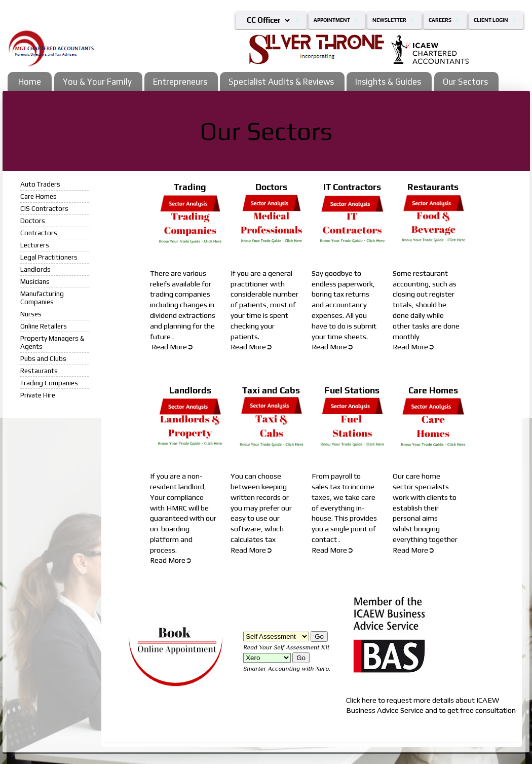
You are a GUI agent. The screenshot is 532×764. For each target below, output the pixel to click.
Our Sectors (465, 82)
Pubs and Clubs (43, 358)
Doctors (33, 221)
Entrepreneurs (180, 82)
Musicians (35, 281)
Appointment (332, 20)
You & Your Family (97, 82)
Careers (440, 20)
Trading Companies (49, 383)
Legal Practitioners (49, 257)
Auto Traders (40, 184)
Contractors (39, 233)
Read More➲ (173, 347)
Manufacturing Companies (42, 298)
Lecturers (35, 245)
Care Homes (39, 196)
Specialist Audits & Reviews (281, 82)
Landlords (35, 269)
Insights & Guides (388, 82)
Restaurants (39, 371)
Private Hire (38, 395)
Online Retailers (44, 326)
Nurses (31, 314)
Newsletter (389, 20)
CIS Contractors (44, 208)
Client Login (491, 20)
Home (30, 82)
